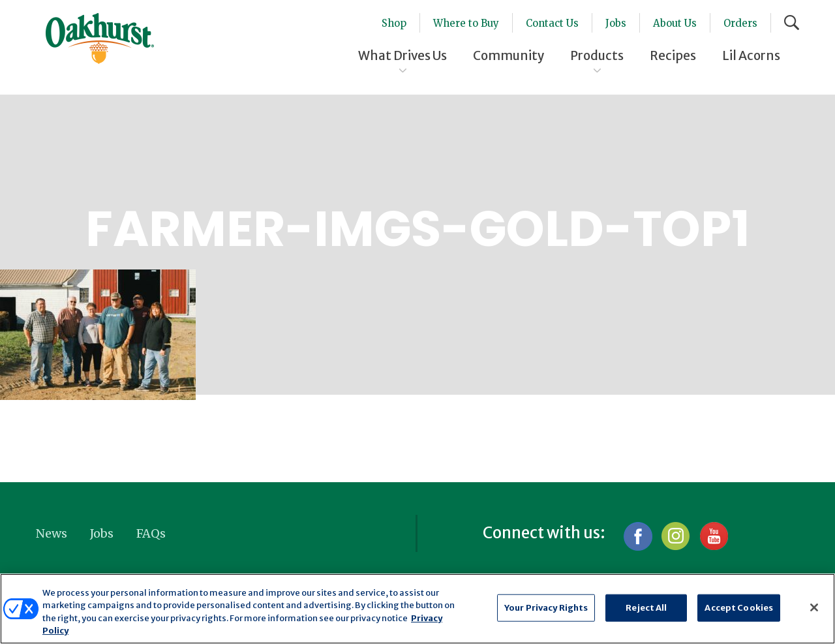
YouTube (713, 536)
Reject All (646, 608)
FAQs (151, 533)
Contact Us (552, 23)
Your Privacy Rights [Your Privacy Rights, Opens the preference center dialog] (546, 608)
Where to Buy (466, 23)
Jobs (616, 23)
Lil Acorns (751, 55)
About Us (675, 23)
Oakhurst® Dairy (100, 38)
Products (597, 55)
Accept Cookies (739, 608)
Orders (740, 23)
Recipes (673, 55)
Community (509, 55)
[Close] (814, 607)
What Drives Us (402, 55)
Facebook (638, 536)
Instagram (676, 536)
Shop (394, 23)
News (52, 533)
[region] (417, 609)
